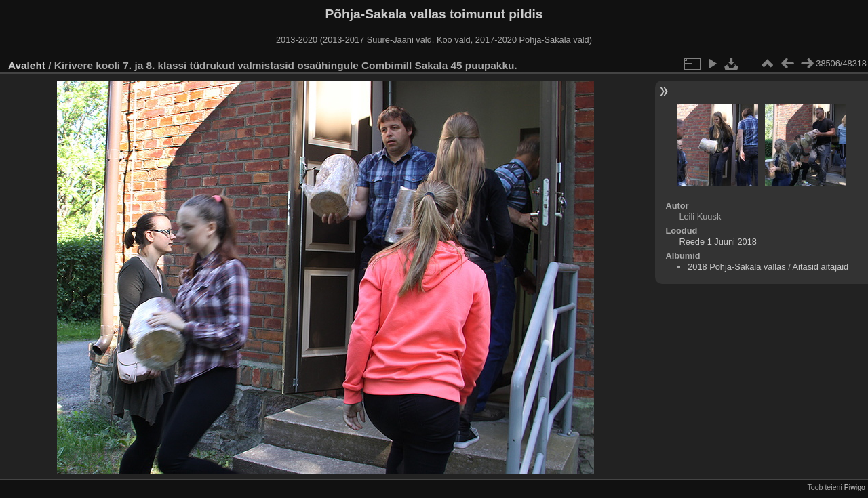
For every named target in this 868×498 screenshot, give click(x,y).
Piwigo (855, 487)
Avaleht (27, 65)
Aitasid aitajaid (821, 267)
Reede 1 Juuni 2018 (718, 242)
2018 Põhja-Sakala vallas (736, 267)
